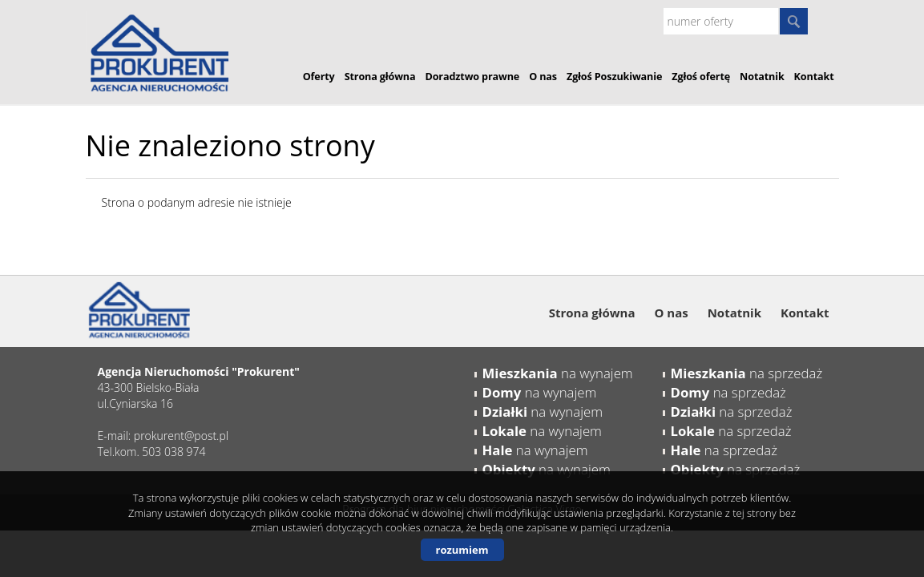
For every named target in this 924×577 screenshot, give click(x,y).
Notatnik (762, 77)
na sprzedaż (747, 373)
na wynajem (558, 373)
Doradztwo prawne (473, 77)
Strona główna (380, 77)
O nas (543, 77)
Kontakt (814, 77)
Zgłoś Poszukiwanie (614, 77)
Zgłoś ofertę (701, 77)
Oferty (319, 77)
